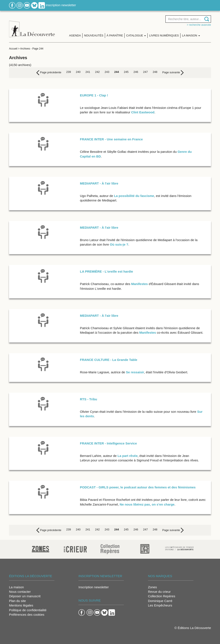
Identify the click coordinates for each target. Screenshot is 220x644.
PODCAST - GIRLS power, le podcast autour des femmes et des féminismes (138, 487)
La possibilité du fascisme (134, 196)
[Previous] (49, 73)
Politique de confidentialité (28, 610)
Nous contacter (20, 592)
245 (126, 72)
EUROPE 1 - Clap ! (94, 95)
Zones (153, 587)
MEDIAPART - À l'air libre (99, 183)
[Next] (173, 73)
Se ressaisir (135, 372)
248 (155, 72)
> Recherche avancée (199, 25)
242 (97, 72)
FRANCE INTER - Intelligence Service (108, 443)
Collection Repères (162, 596)
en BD (96, 156)
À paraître (115, 35)
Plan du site (17, 601)
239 (69, 72)
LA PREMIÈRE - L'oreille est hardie (106, 271)
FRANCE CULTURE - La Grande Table (109, 360)
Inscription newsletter (61, 5)
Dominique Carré (160, 601)
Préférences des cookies (27, 615)
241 (88, 72)
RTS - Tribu (89, 399)
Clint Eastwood (143, 112)
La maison (16, 587)
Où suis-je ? (119, 244)
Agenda (75, 35)
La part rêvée (128, 456)
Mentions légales (21, 605)
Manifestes (139, 284)
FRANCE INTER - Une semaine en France (111, 139)
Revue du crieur (159, 592)
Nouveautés (94, 35)
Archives (25, 49)
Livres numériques (164, 35)
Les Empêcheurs (160, 605)
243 (107, 72)
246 (136, 72)
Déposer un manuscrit (25, 596)
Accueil (13, 49)
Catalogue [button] (136, 35)
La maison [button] (191, 35)
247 (145, 72)
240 (78, 72)
